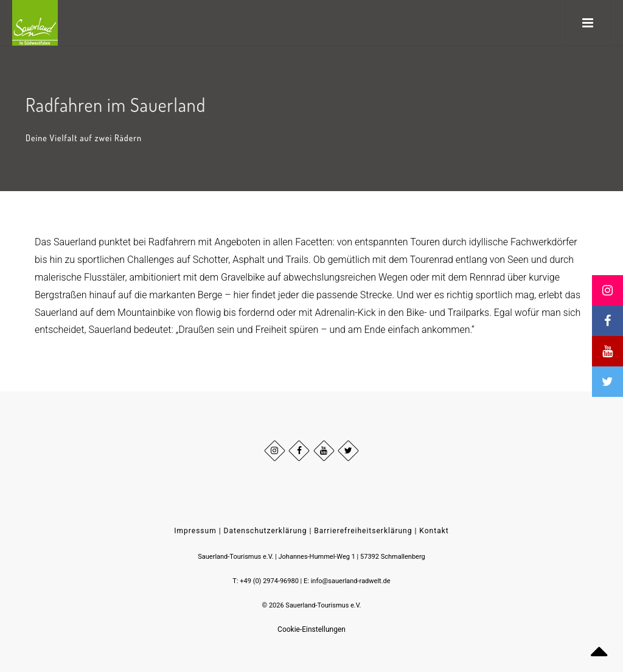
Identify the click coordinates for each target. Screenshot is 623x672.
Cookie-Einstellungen (311, 629)
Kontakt (434, 531)
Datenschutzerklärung (266, 531)
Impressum (195, 531)
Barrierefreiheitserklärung (363, 531)
